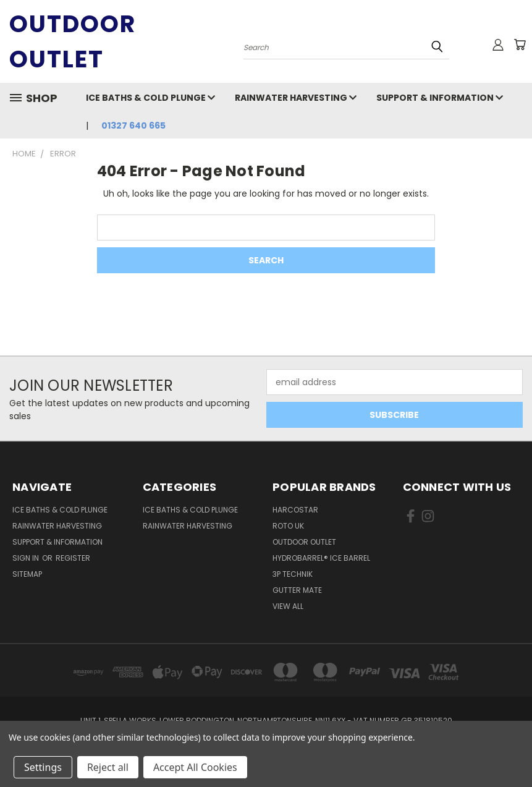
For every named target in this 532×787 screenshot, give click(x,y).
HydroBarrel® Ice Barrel (321, 558)
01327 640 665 (133, 125)
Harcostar (295, 510)
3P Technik (293, 574)
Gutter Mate (297, 590)
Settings (43, 767)
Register (73, 558)
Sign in (27, 558)
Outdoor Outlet (304, 542)
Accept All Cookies (195, 767)
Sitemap (27, 574)
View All (288, 606)
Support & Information (440, 98)
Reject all (108, 767)
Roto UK (288, 526)
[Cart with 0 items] (520, 45)
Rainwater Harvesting (296, 98)
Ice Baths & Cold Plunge (150, 98)
